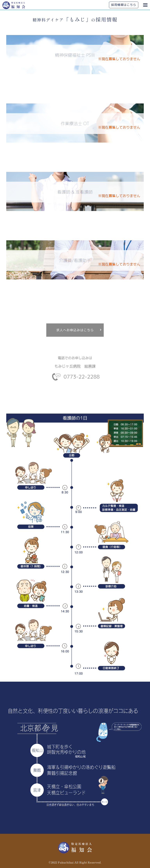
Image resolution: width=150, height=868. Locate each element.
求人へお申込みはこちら (75, 330)
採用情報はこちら (124, 5)
